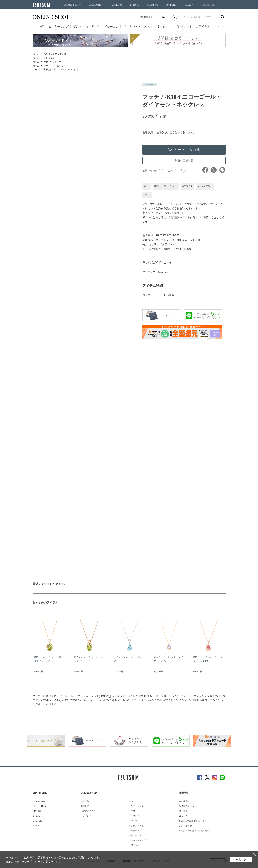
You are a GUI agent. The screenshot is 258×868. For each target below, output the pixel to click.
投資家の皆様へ (187, 806)
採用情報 (183, 811)
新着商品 (85, 806)
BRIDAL (134, 5)
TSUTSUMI (42, 5)
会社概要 (183, 801)
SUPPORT (171, 5)
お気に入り (177, 171)
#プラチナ (188, 186)
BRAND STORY (73, 5)
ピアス (77, 27)
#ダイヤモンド (205, 186)
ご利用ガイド (146, 17)
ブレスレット (184, 27)
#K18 (147, 186)
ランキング (86, 816)
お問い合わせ (150, 171)
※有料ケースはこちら (156, 272)
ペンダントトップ (137, 840)
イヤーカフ (111, 27)
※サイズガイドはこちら (157, 262)
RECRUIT (189, 5)
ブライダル (203, 27)
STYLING (117, 5)
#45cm (147, 195)
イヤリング (93, 27)
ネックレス (164, 27)
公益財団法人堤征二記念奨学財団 (195, 830)
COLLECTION (96, 5)
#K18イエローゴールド (166, 186)
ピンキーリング (59, 27)
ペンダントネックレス (138, 27)
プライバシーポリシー (27, 862)
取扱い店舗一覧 (184, 160)
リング (40, 27)
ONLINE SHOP (209, 5)
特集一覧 (85, 801)
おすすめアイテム (89, 811)
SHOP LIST (152, 5)
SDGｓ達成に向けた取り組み (193, 821)
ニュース (183, 816)
